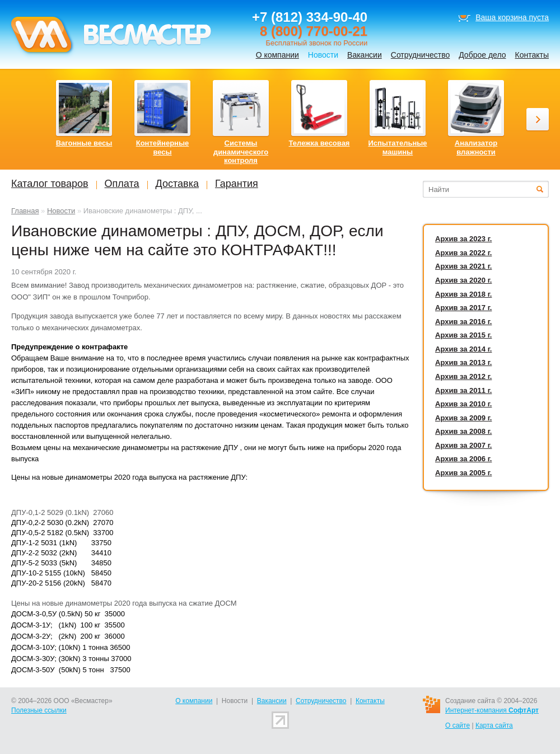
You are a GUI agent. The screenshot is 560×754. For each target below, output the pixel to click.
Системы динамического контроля (241, 152)
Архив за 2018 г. (463, 294)
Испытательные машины (397, 147)
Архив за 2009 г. (463, 418)
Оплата (122, 184)
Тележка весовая (319, 143)
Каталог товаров (50, 184)
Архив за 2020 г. (463, 280)
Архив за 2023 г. (463, 239)
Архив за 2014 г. (463, 349)
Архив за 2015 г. (463, 335)
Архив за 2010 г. (463, 404)
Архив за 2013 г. (463, 362)
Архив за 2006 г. (463, 459)
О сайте (458, 725)
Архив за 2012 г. (463, 376)
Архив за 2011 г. (463, 390)
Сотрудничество (420, 55)
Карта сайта (494, 725)
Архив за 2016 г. (463, 322)
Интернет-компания (492, 710)
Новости (61, 211)
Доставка (177, 184)
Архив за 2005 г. (463, 473)
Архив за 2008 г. (463, 431)
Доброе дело (482, 55)
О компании (277, 55)
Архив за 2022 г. (463, 253)
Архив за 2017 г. (463, 308)
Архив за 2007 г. (463, 445)
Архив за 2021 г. (463, 266)
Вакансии (365, 55)
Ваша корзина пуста (512, 17)
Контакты (532, 55)
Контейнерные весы (163, 147)
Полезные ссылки (39, 710)
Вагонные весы (84, 143)
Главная (25, 211)
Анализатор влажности (476, 147)
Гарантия (237, 184)
